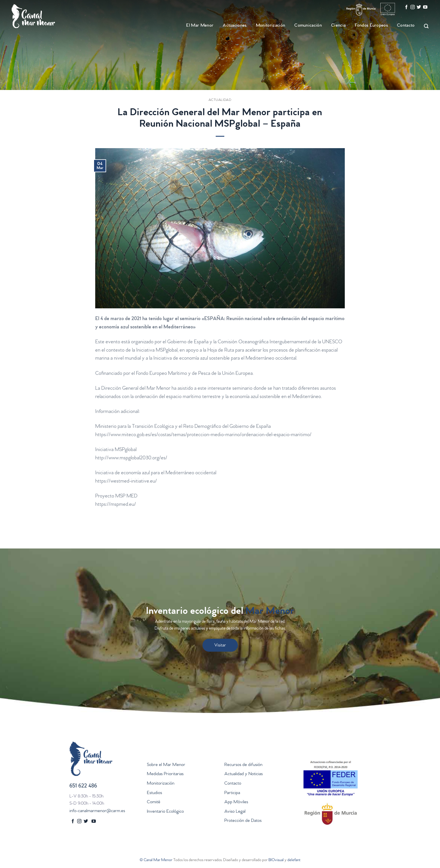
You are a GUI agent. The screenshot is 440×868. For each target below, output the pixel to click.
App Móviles (236, 802)
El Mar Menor (200, 26)
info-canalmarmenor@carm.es (97, 811)
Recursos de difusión (243, 765)
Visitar (220, 646)
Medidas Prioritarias (165, 774)
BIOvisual (276, 860)
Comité (154, 802)
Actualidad (220, 100)
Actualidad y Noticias (244, 774)
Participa (232, 793)
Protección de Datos (243, 821)
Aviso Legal (235, 812)
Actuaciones (235, 26)
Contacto (406, 26)
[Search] (424, 26)
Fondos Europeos (371, 26)
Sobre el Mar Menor (166, 765)
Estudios (154, 793)
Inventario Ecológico (165, 812)
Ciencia (338, 26)
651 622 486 (83, 786)
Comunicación (308, 26)
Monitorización (270, 26)
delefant (294, 860)
